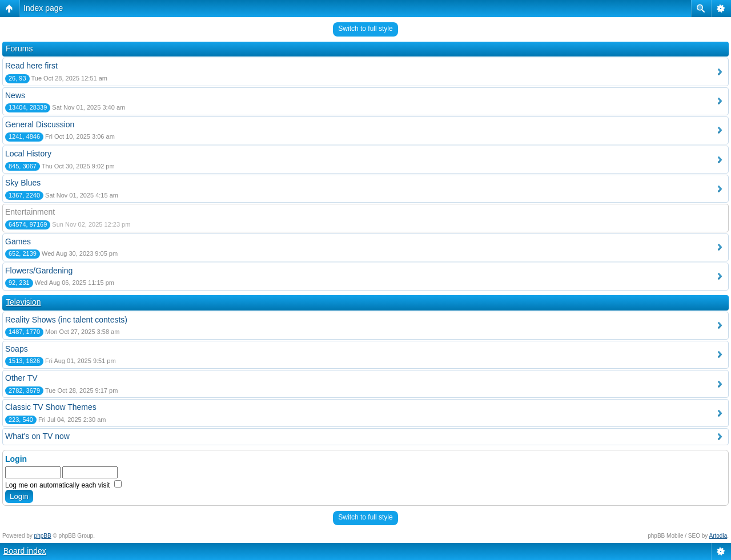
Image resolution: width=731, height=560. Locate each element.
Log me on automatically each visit (63, 485)
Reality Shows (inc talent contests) (66, 320)
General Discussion (40, 124)
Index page (43, 8)
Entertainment (30, 212)
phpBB (43, 536)
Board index (25, 551)
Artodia (718, 536)
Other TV (21, 378)
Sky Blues (23, 183)
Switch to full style (365, 29)
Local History (28, 154)
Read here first (31, 66)
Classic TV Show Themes (51, 407)
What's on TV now (37, 436)
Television (23, 302)
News (15, 95)
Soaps (17, 349)
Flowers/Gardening (39, 271)
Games (18, 241)
